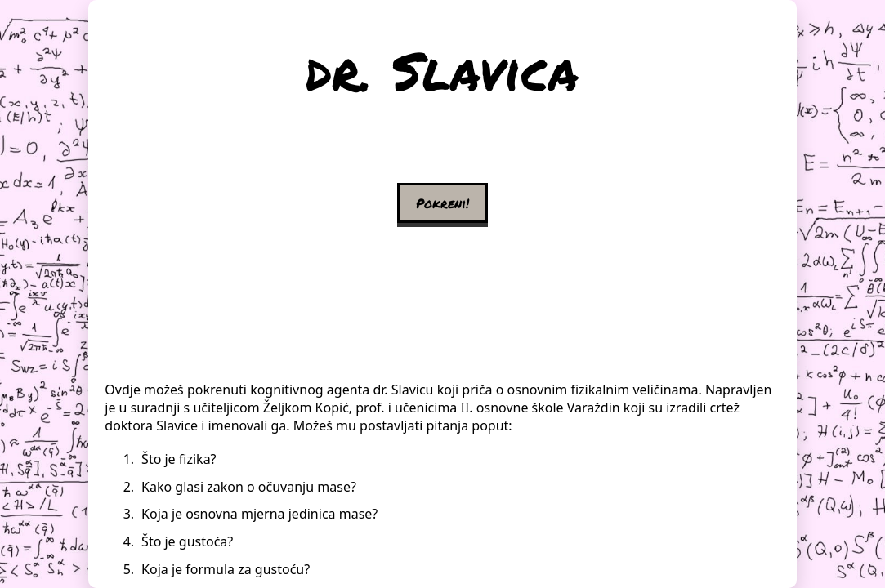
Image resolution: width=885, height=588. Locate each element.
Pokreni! (442, 203)
